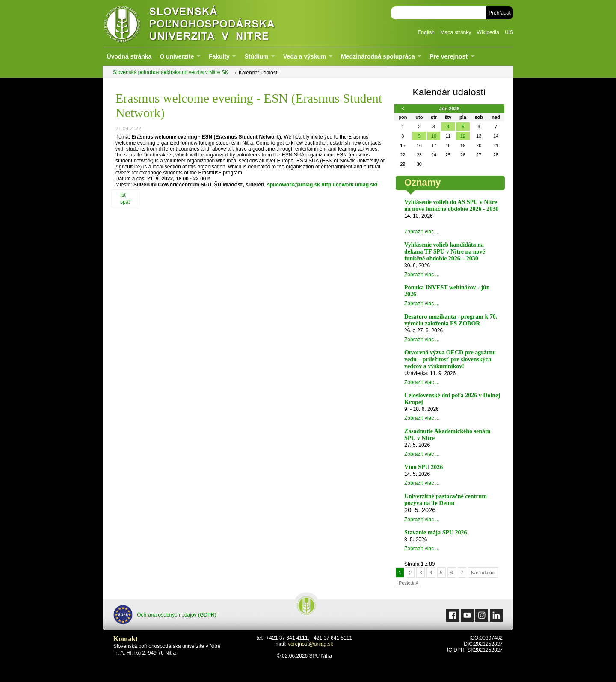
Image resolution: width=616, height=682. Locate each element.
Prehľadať (500, 13)
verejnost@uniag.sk (311, 644)
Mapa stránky (456, 32)
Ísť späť (125, 198)
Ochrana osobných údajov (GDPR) (165, 615)
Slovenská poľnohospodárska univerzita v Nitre (207, 23)
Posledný (408, 583)
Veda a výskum (305, 56)
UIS (509, 32)
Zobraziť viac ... (422, 232)
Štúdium (256, 56)
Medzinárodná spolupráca (378, 56)
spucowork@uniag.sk (293, 185)
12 (463, 136)
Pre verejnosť (449, 56)
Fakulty (219, 56)
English (426, 32)
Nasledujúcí (483, 573)
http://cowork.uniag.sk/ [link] (349, 185)
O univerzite (177, 56)
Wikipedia (488, 32)
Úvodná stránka (129, 56)
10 (434, 136)
